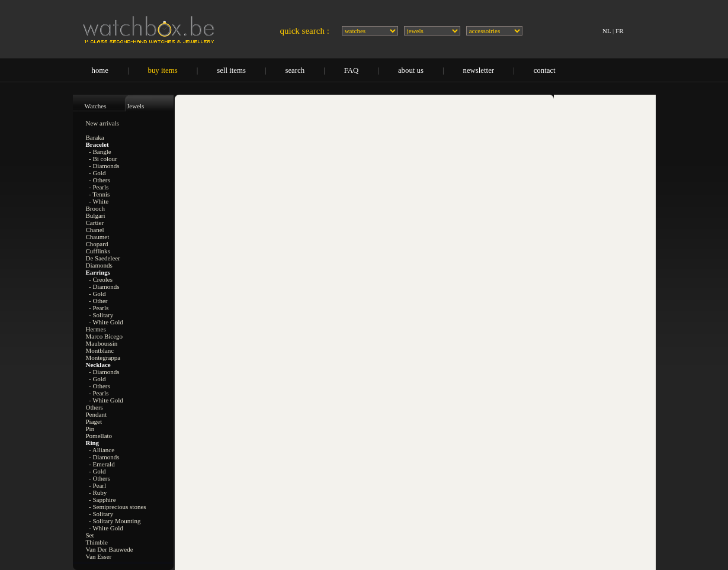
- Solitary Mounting (115, 521)
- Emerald (102, 464)
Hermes (96, 329)
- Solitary (101, 315)
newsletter (479, 70)
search (295, 70)
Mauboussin (102, 343)
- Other (98, 301)
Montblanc (100, 350)
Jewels (135, 106)
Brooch (95, 208)
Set (90, 535)
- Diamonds (104, 166)
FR (619, 31)
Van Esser (99, 556)
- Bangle (100, 152)
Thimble (97, 542)
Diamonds (99, 265)
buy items (163, 70)
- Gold (97, 173)
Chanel (95, 230)
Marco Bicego (105, 336)
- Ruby (98, 492)
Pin (90, 429)
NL (607, 31)
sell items (231, 70)
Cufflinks (98, 251)
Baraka (95, 137)
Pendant (96, 414)
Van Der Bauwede (110, 549)
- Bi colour (103, 159)
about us (411, 70)
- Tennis (99, 194)
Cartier (95, 223)
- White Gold (106, 322)
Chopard (97, 244)
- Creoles (101, 279)
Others (94, 407)
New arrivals (103, 123)
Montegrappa (103, 358)
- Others (100, 180)
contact (545, 70)
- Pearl (97, 485)
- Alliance (102, 450)
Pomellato (99, 436)
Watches (96, 106)
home (100, 70)
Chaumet (98, 237)
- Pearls (99, 187)
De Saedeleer (103, 258)
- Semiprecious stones (118, 507)
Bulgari (96, 215)
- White (99, 201)
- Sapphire (102, 500)
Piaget (94, 421)
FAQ (352, 70)
